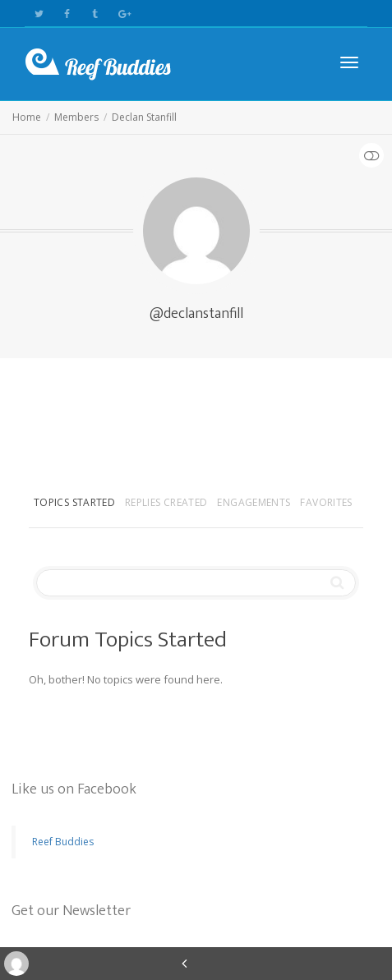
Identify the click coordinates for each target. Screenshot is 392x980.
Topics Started (74, 502)
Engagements (254, 502)
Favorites (326, 502)
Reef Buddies (63, 842)
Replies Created (166, 502)
